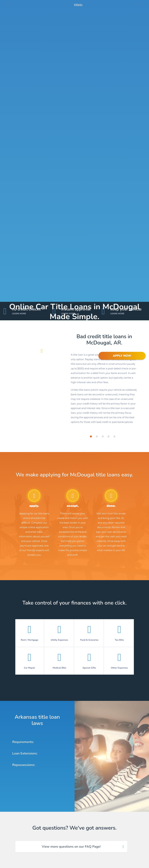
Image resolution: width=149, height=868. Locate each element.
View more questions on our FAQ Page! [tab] (71, 847)
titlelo (78, 5)
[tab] (91, 436)
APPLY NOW (122, 356)
